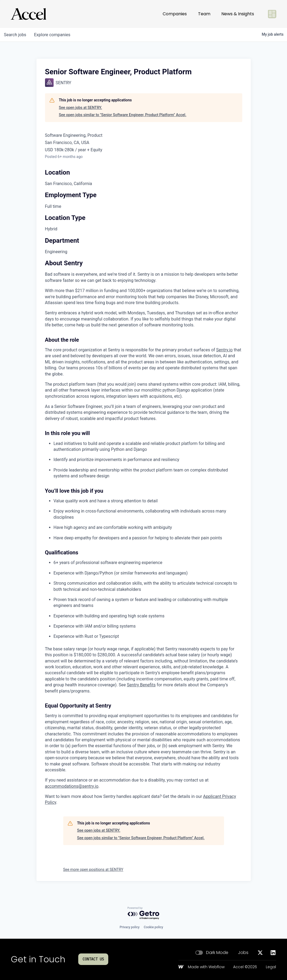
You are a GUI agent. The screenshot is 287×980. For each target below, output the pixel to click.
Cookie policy (154, 927)
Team (204, 14)
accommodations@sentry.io (72, 786)
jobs (15, 35)
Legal (271, 967)
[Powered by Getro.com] (144, 913)
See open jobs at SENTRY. (81, 108)
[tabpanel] (144, 533)
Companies (175, 14)
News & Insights (238, 14)
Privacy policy (129, 927)
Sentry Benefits (141, 685)
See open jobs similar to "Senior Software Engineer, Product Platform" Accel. (123, 115)
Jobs (243, 953)
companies (53, 35)
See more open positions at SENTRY (93, 870)
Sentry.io (225, 350)
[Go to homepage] (28, 14)
